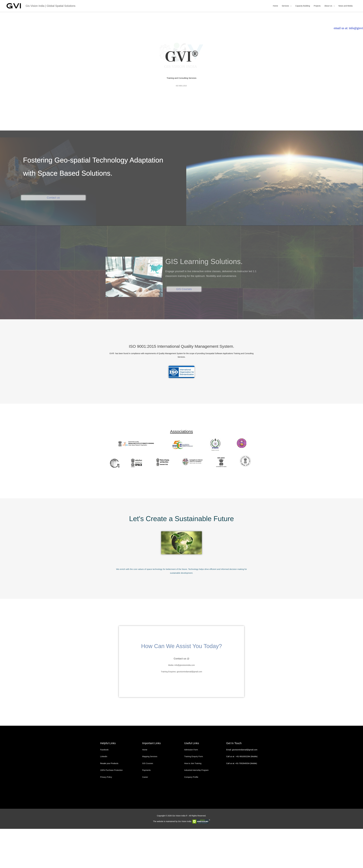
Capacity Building (303, 6)
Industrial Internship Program (196, 770)
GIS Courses (148, 763)
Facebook (105, 750)
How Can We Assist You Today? (181, 646)
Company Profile (191, 777)
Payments (146, 770)
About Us (328, 6)
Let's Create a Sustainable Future (181, 519)
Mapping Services (150, 756)
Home (275, 6)
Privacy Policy (106, 777)
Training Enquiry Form (194, 756)
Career (145, 777)
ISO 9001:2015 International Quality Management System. (181, 346)
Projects (317, 6)
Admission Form (191, 750)
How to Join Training (193, 763)
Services (285, 6)
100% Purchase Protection (111, 770)
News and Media (346, 6)
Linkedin (104, 756)
